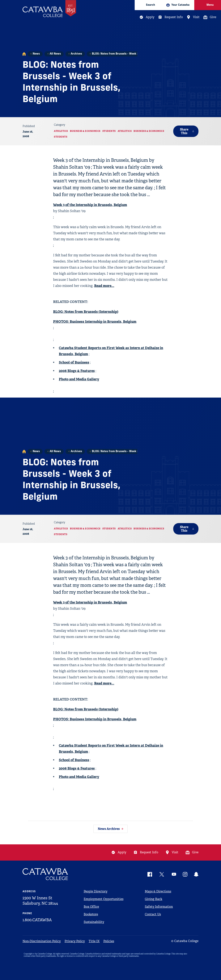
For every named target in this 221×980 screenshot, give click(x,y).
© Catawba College (185, 941)
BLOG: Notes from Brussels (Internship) (86, 312)
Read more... (104, 286)
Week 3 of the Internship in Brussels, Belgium (90, 205)
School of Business (74, 362)
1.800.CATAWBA (37, 920)
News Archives (109, 829)
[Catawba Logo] (45, 874)
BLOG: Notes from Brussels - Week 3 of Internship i (125, 54)
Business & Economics (85, 131)
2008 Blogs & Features (77, 371)
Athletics (61, 131)
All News (55, 54)
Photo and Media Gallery (79, 379)
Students (109, 131)
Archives (76, 54)
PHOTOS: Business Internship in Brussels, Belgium (95, 322)
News (36, 54)
